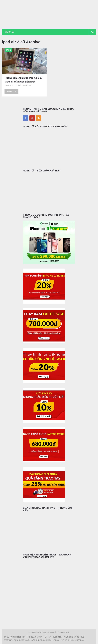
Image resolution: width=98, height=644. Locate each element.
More (11, 91)
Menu (8, 32)
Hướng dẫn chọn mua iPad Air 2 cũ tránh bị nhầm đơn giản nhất (24, 80)
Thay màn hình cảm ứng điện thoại (56, 632)
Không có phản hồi (24, 85)
